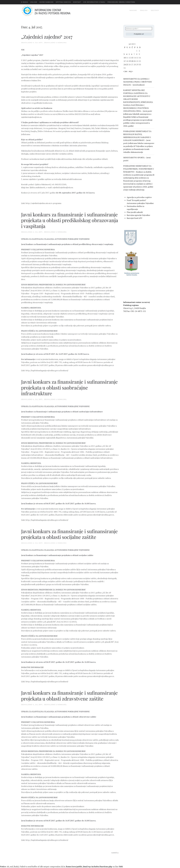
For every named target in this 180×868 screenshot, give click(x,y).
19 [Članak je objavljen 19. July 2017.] (130, 61)
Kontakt (77, 2)
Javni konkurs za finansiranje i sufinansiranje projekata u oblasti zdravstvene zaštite (69, 696)
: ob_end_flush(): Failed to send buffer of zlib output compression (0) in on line (61, 867)
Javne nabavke (46, 2)
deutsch (155, 10)
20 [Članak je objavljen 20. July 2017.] (132, 61)
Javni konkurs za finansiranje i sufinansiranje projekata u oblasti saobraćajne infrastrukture (69, 387)
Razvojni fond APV (134, 218)
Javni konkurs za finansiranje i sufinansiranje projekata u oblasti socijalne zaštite (69, 534)
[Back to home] (50, 11)
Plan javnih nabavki (135, 212)
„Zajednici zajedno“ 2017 (47, 37)
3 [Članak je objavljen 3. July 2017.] (124, 54)
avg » (131, 71)
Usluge (34, 2)
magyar (133, 10)
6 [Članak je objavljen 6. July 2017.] (132, 54)
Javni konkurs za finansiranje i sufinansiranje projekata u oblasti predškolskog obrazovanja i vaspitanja (70, 220)
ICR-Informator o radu (94, 2)
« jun (125, 71)
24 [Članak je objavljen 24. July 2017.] (125, 64)
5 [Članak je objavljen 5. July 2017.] (129, 54)
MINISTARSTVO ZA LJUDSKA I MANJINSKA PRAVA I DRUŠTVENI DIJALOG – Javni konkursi (138, 82)
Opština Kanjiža (63, 2)
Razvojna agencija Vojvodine (138, 215)
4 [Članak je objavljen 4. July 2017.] (127, 54)
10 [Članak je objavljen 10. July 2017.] (125, 58)
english (144, 10)
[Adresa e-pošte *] (139, 29)
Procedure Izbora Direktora (121, 2)
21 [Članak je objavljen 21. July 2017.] (135, 61)
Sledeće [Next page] (115, 853)
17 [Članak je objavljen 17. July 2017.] (125, 61)
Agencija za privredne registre (139, 197)
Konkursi (62, 43)
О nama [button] (25, 2)
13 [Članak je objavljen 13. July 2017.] (132, 58)
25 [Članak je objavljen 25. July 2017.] (127, 64)
